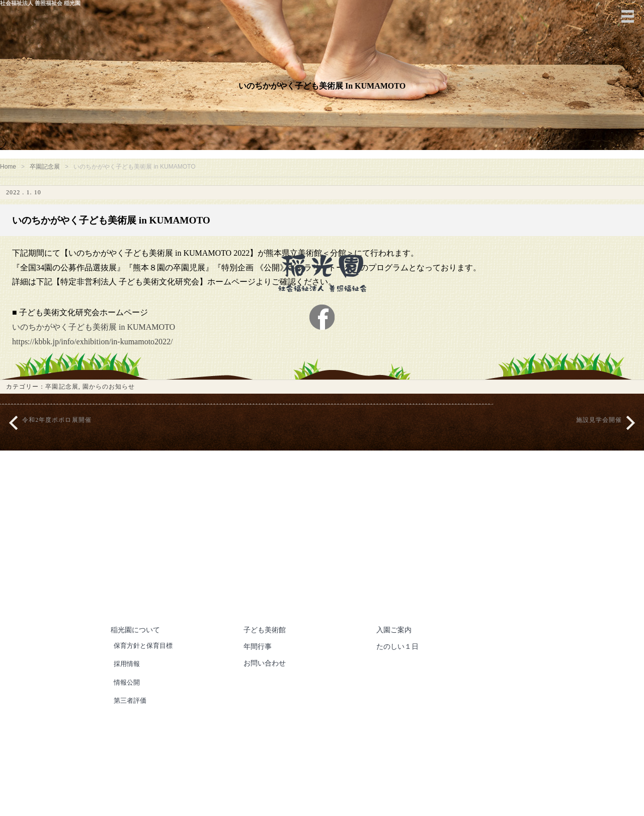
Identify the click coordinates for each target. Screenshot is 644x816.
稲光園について (137, 644)
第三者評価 (131, 715)
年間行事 (259, 661)
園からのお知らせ (109, 401)
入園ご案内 (395, 644)
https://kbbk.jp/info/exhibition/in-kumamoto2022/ (105, 356)
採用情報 (128, 678)
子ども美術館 (266, 644)
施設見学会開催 (599, 434)
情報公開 (128, 696)
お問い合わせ (266, 678)
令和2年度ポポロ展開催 (57, 434)
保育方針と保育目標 (146, 660)
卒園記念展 (49, 172)
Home (9, 172)
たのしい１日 (399, 661)
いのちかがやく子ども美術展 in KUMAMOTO (100, 342)
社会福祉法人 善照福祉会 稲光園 (351, 792)
